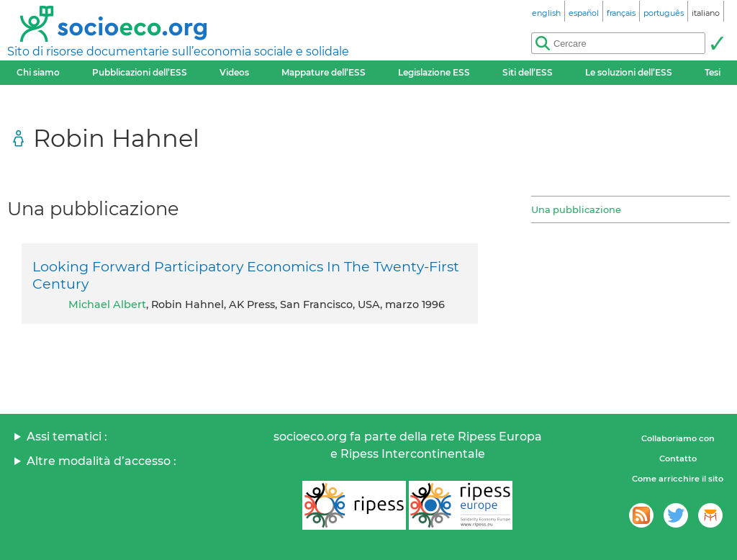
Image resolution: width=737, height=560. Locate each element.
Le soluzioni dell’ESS (629, 72)
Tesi (713, 72)
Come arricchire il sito (678, 479)
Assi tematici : (67, 437)
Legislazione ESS (434, 72)
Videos (234, 72)
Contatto (678, 459)
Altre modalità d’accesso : (101, 461)
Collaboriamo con (678, 438)
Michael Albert (107, 304)
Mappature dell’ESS (324, 72)
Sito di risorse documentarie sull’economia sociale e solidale (178, 51)
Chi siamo (38, 72)
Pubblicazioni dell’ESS (140, 72)
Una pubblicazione (576, 209)
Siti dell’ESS (528, 72)
